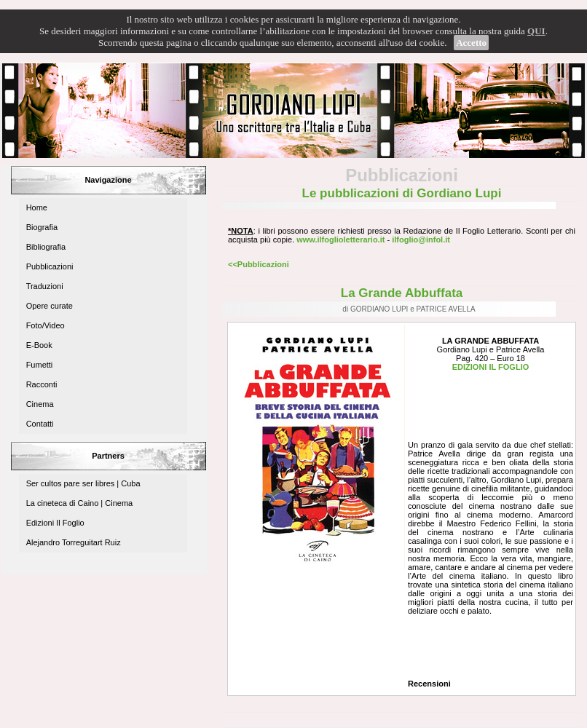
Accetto (471, 43)
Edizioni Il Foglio (55, 523)
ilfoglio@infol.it (421, 240)
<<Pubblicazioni (259, 264)
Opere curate (50, 306)
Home (37, 207)
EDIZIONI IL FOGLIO (491, 367)
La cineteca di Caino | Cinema (80, 503)
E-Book (39, 345)
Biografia (42, 227)
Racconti (42, 384)
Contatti (40, 424)
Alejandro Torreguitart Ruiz (74, 542)
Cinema (40, 404)
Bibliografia (46, 247)
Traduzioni (45, 286)
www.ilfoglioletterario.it (340, 240)
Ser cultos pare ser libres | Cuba (83, 483)
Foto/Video (46, 325)
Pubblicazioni (50, 266)
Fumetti (40, 365)
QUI (536, 31)
